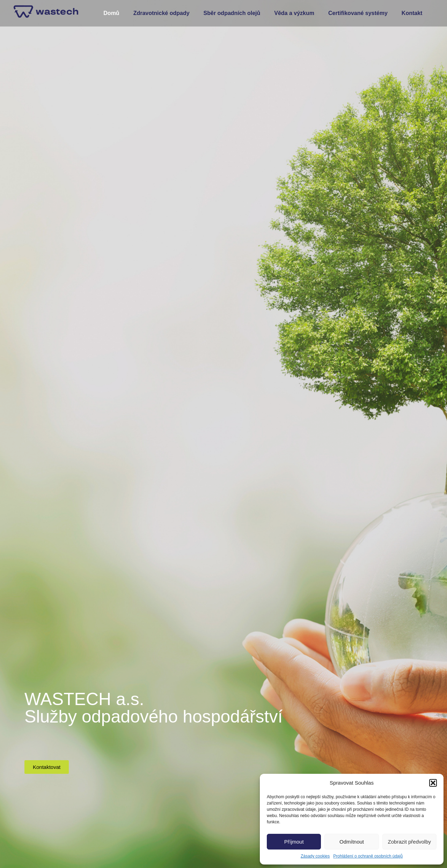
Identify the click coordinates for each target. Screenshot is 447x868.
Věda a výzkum (294, 13)
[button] (433, 783)
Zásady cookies (315, 856)
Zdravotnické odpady (162, 13)
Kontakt (412, 13)
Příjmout (294, 842)
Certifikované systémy (358, 13)
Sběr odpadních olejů (232, 13)
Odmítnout (352, 842)
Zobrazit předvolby (409, 842)
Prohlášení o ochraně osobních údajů (368, 856)
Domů (111, 13)
